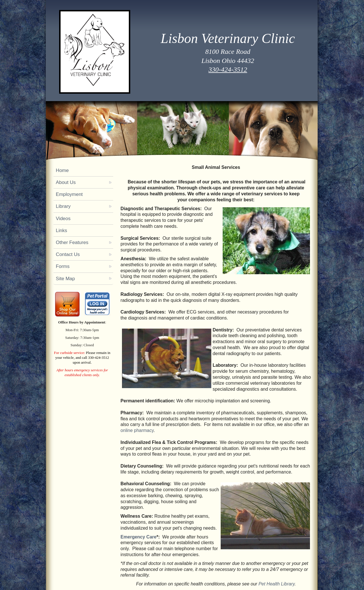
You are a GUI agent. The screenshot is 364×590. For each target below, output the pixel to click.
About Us (66, 182)
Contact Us (68, 254)
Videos (63, 219)
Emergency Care (138, 537)
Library (63, 206)
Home (62, 170)
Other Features (72, 242)
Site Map (65, 279)
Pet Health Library (277, 584)
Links (61, 231)
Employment (69, 194)
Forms (63, 266)
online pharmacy (137, 430)
